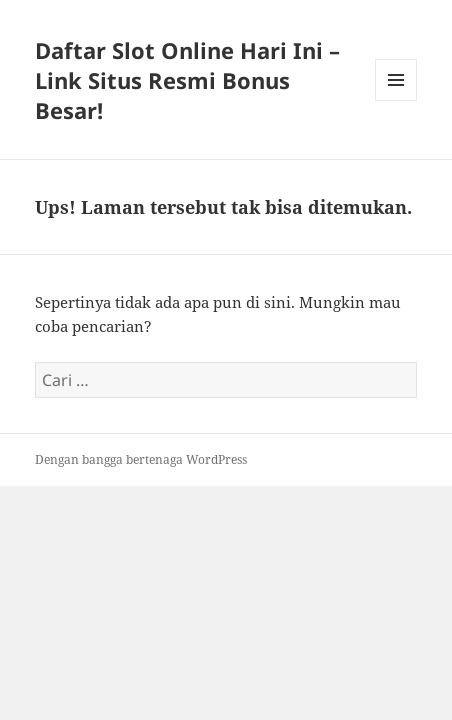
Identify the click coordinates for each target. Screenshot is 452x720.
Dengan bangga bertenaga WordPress (141, 459)
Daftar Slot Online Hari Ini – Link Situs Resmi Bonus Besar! (187, 80)
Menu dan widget (396, 100)
